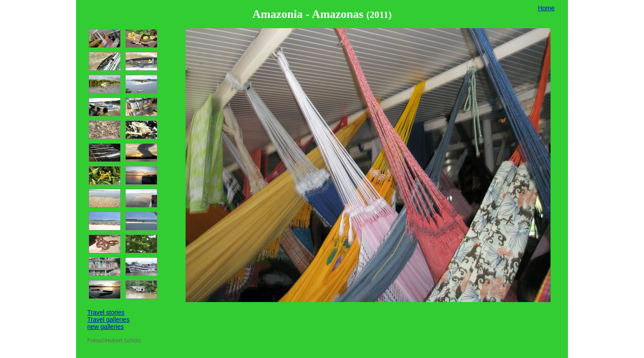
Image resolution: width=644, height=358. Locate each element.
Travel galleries (108, 320)
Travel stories (106, 312)
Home (546, 8)
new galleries (106, 327)
